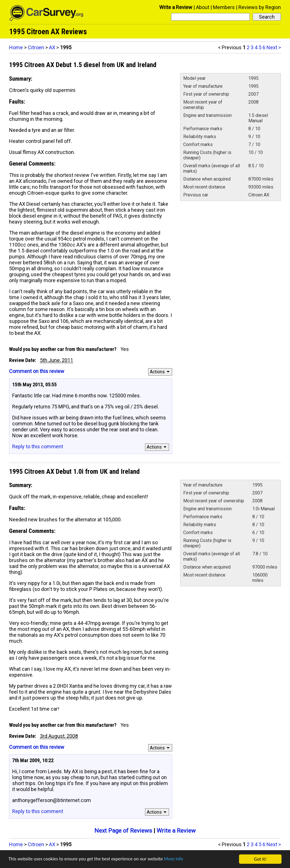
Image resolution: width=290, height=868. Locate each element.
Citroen (36, 47)
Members (224, 7)
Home (16, 47)
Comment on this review (37, 371)
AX (52, 47)
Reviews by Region (260, 7)
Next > (274, 47)
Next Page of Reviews (123, 831)
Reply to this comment (38, 446)
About (203, 7)
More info (174, 860)
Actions (160, 372)
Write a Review (176, 7)
